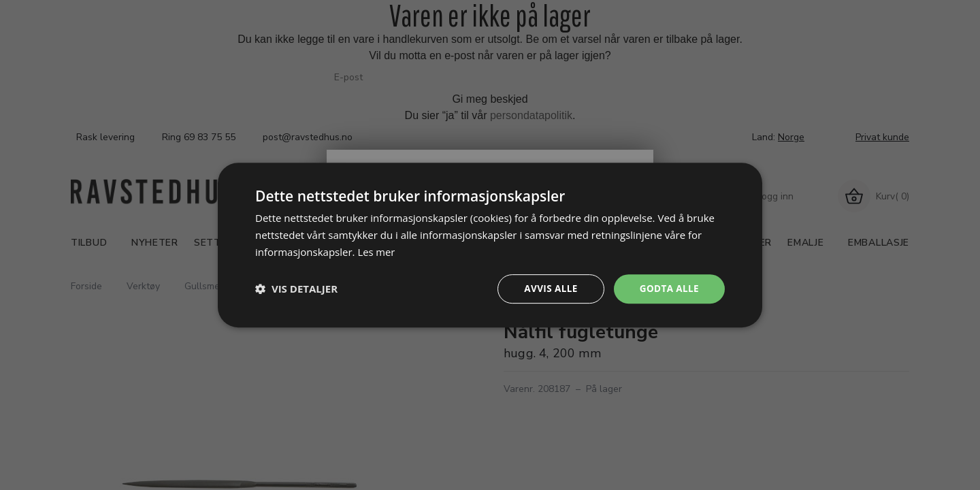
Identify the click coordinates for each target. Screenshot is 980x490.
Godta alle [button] (668, 288)
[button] (296, 289)
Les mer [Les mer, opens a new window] (376, 251)
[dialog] (490, 245)
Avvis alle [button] (548, 288)
